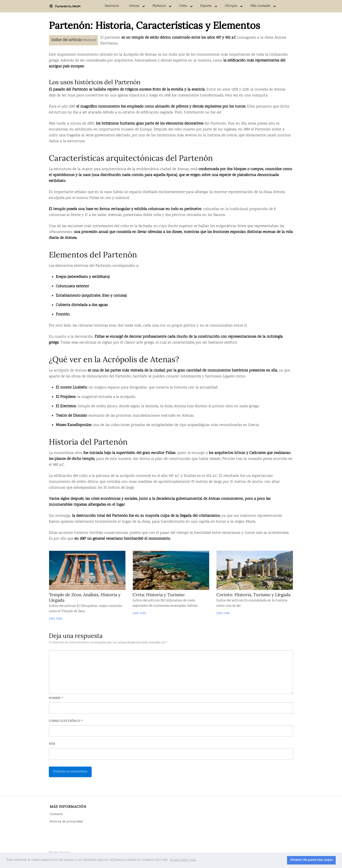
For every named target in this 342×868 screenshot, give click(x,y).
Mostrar (89, 40)
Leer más (56, 619)
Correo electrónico (66, 721)
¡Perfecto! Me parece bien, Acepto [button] (311, 860)
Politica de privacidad (66, 822)
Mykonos (159, 6)
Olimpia (231, 6)
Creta (183, 6)
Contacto (56, 814)
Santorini (112, 6)
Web (52, 744)
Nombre (56, 698)
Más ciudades (260, 6)
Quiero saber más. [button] (183, 860)
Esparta (206, 6)
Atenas (134, 6)
